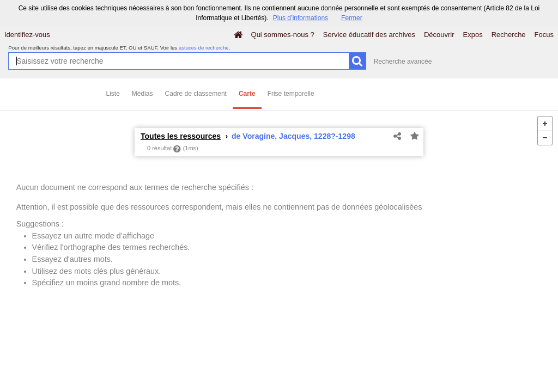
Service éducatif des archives (369, 35)
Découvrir (439, 35)
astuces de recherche (204, 48)
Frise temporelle (291, 94)
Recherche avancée (403, 62)
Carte (247, 94)
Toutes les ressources (181, 136)
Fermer (352, 18)
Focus (544, 35)
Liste (113, 94)
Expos (473, 35)
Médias (142, 94)
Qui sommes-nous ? (283, 35)
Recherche (509, 35)
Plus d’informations (301, 18)
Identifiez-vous (27, 35)
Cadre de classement (196, 94)
